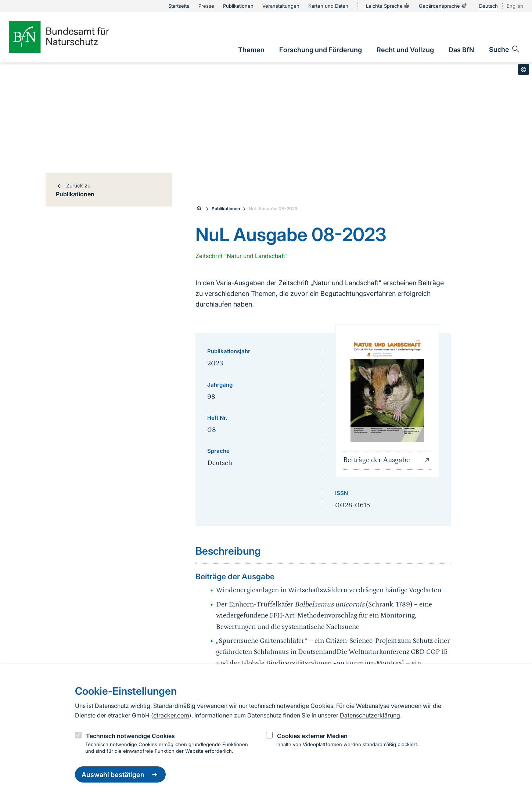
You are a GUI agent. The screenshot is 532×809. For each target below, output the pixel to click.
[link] (251, 50)
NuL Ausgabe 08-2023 (273, 209)
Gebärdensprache (443, 6)
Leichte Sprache (388, 6)
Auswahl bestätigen (120, 774)
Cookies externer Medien (312, 736)
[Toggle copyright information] (524, 69)
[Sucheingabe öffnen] (505, 49)
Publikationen (226, 209)
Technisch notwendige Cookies (130, 736)
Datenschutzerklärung (370, 715)
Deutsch (488, 6)
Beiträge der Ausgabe (387, 460)
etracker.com (171, 715)
